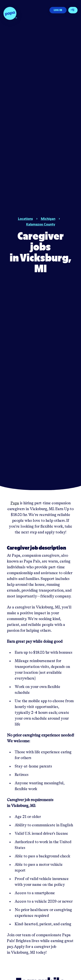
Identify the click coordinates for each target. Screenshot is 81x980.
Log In (58, 10)
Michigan (48, 219)
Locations (25, 219)
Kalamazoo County (41, 224)
